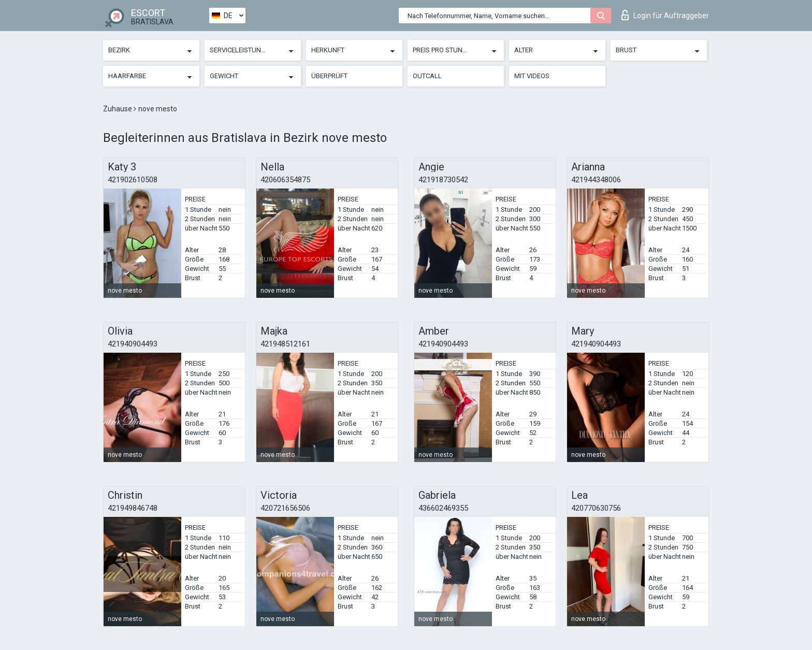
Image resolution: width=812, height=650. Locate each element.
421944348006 (596, 180)
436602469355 (443, 508)
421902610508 (133, 180)
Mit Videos (532, 76)
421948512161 (285, 344)
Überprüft (329, 76)
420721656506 (285, 508)
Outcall (427, 76)
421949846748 (133, 508)
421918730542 (443, 180)
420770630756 (596, 508)
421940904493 (133, 344)
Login (665, 15)
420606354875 (285, 180)
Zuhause (118, 109)
